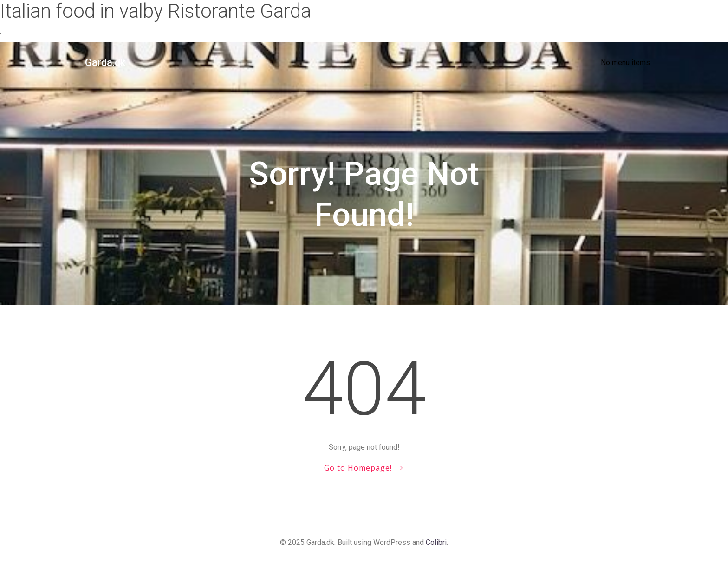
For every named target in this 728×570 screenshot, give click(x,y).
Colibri (436, 542)
